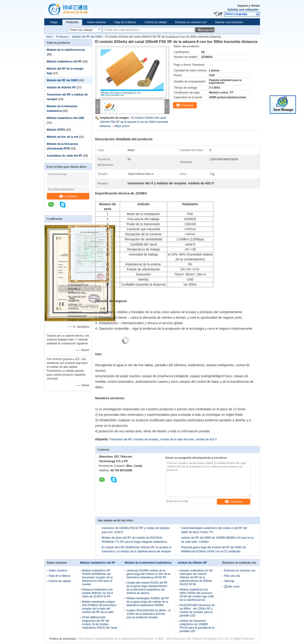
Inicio (49, 37)
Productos (72, 22)
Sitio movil (232, 587)
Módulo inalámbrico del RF (64, 62)
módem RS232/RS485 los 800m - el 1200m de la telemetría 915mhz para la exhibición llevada (149, 614)
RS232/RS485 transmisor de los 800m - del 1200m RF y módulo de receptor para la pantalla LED (197, 610)
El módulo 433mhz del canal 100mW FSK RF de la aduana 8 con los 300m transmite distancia (134, 122)
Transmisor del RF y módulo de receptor (134, 439)
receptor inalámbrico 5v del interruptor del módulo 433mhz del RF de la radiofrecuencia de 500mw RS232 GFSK (196, 577)
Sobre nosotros (96, 22)
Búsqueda (207, 30)
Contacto (68, 196)
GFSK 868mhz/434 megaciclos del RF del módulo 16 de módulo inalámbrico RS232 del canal (99, 623)
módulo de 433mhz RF (61, 87)
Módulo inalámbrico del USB (66, 118)
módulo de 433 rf (206, 439)
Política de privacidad (62, 639)
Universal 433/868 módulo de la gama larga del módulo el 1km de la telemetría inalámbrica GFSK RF (148, 574)
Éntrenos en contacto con (191, 22)
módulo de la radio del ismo (177, 439)
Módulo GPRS (56, 130)
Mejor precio (122, 126)
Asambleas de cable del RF (65, 156)
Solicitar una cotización (243, 10)
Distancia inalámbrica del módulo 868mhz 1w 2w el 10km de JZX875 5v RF (97, 593)
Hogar (54, 22)
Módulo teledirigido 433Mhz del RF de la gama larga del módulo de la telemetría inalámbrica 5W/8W (148, 602)
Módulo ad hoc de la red (63, 137)
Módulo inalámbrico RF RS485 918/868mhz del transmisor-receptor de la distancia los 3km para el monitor (97, 577)
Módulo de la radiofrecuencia (66, 50)
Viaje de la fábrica (125, 22)
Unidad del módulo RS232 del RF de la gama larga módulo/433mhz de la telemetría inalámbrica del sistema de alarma (147, 588)
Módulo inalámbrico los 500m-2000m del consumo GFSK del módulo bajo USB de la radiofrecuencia (197, 595)
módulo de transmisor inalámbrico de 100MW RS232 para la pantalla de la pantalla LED (197, 626)
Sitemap (229, 581)
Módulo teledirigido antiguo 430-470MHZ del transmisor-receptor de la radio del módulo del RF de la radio (99, 607)
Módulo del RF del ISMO (87, 37)
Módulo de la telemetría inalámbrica (148, 563)
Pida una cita (232, 576)
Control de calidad (156, 22)
